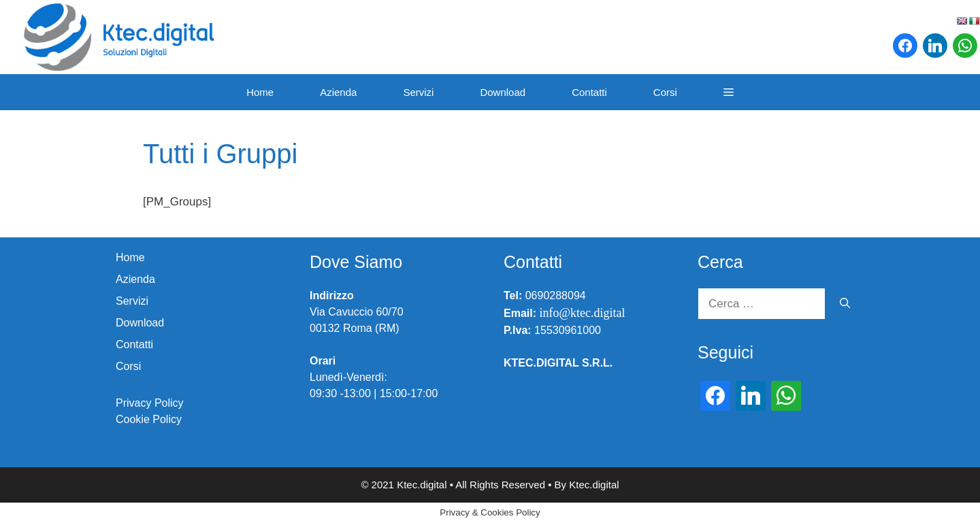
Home (260, 92)
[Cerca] (845, 304)
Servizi (418, 92)
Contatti (589, 92)
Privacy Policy (150, 403)
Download (503, 92)
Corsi (665, 92)
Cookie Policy (149, 419)
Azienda (338, 92)
